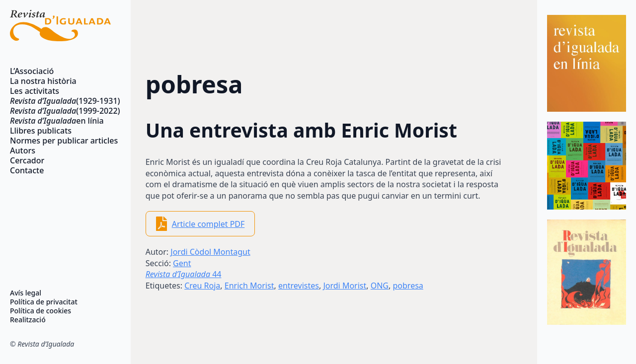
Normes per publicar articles (60, 141)
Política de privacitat (44, 302)
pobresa (408, 286)
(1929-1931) (60, 101)
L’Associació (32, 71)
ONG (380, 286)
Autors (23, 150)
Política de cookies (40, 311)
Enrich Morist (249, 286)
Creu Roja (202, 286)
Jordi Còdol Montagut (210, 252)
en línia (57, 121)
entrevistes (299, 286)
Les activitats (35, 91)
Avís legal (26, 293)
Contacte (27, 170)
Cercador (27, 160)
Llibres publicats (41, 131)
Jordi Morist (345, 286)
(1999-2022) (60, 111)
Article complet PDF (208, 224)
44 (184, 274)
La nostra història (43, 81)
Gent (182, 263)
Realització (28, 320)
